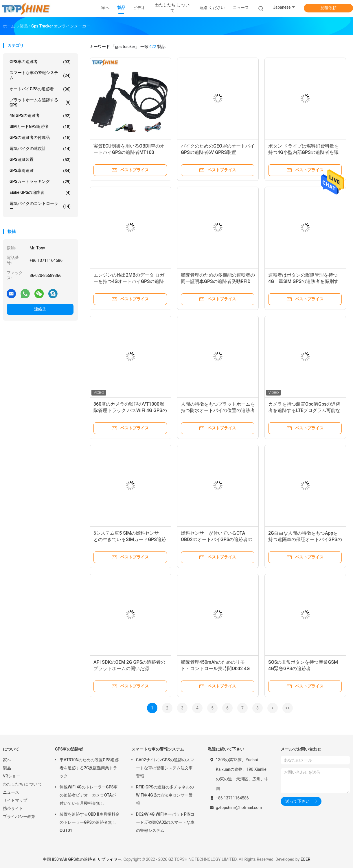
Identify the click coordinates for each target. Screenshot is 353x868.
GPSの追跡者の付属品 (40, 138)
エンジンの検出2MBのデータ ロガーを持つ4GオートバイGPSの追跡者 (129, 281)
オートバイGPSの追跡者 (40, 89)
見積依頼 (328, 8)
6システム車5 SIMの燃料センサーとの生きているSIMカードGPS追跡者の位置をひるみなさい (130, 539)
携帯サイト (13, 808)
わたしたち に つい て (23, 784)
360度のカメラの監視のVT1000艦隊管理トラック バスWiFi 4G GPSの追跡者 (130, 410)
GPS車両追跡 (40, 171)
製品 (7, 768)
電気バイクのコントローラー (40, 206)
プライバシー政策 (19, 816)
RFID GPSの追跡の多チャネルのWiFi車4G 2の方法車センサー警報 (165, 795)
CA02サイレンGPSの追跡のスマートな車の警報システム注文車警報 (165, 768)
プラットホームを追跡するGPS (40, 102)
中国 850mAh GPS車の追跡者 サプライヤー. (83, 859)
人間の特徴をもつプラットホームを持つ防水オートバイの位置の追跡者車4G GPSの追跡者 (218, 410)
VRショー (12, 776)
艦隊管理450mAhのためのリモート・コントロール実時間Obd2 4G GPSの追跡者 (215, 669)
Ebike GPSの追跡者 (40, 193)
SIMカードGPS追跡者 (40, 127)
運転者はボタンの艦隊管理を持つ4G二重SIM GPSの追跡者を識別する (303, 281)
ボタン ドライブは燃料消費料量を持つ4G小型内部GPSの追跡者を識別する (304, 152)
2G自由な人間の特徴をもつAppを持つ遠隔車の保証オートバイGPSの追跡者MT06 (305, 539)
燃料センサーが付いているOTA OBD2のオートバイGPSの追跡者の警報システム (217, 539)
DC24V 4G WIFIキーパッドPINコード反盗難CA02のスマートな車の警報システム (165, 822)
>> (288, 708)
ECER (306, 859)
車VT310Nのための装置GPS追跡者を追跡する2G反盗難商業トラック (89, 768)
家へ (7, 760)
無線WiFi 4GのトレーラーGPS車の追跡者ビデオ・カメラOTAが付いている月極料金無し (89, 795)
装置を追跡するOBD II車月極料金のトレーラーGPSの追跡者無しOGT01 (90, 822)
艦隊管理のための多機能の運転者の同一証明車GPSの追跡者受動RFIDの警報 (218, 281)
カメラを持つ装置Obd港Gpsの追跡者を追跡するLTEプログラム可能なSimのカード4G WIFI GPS (304, 410)
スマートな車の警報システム (40, 75)
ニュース (11, 792)
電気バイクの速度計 (40, 149)
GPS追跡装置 (40, 160)
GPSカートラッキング (40, 182)
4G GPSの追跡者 (40, 116)
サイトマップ (15, 800)
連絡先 (40, 309)
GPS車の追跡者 (40, 62)
